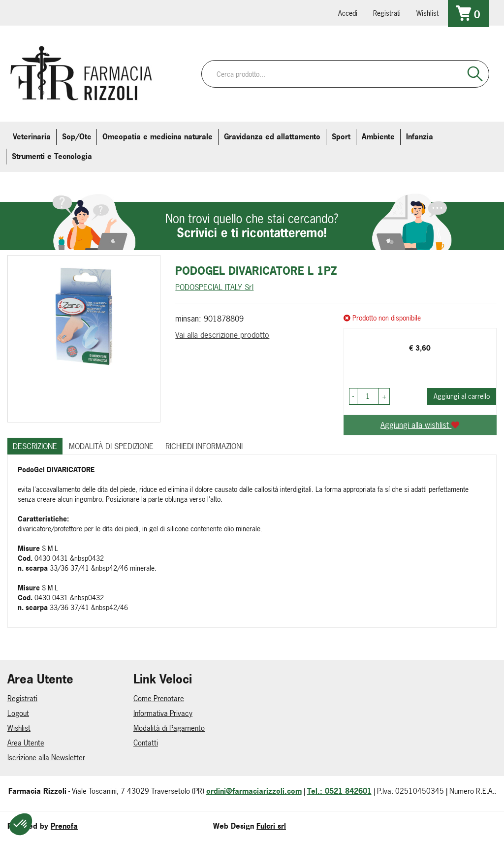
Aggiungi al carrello (462, 396)
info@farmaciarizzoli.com (51, 12)
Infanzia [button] (420, 137)
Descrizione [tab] (35, 446)
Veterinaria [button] (32, 137)
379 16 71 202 (133, 12)
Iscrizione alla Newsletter (46, 758)
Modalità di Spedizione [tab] (111, 446)
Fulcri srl (271, 826)
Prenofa (64, 826)
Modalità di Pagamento (169, 728)
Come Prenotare (159, 698)
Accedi (348, 13)
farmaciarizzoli (78, 12)
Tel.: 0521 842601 (339, 791)
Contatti (146, 743)
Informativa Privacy (163, 713)
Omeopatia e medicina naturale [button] (157, 137)
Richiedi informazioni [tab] (204, 446)
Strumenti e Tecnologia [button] (52, 156)
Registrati (387, 13)
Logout (18, 713)
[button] (353, 396)
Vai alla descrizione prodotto (222, 335)
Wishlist (427, 13)
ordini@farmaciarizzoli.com (254, 791)
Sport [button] (341, 137)
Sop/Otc (77, 137)
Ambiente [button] (378, 137)
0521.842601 (23, 12)
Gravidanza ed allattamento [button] (272, 137)
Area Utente (26, 743)
